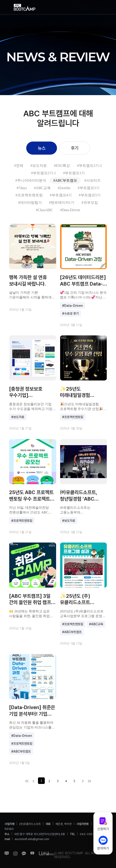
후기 (75, 148)
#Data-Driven (70, 210)
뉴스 (42, 148)
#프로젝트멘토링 (29, 195)
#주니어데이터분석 (31, 180)
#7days (22, 188)
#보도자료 (39, 166)
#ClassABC (45, 210)
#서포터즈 (92, 180)
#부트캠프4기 (61, 195)
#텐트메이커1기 (62, 203)
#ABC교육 (42, 188)
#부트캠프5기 (90, 195)
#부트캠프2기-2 (89, 166)
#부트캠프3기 (89, 188)
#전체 (19, 166)
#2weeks (64, 188)
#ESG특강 (62, 166)
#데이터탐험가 (30, 203)
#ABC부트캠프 (65, 180)
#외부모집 (90, 203)
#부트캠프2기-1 (44, 173)
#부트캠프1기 (74, 173)
